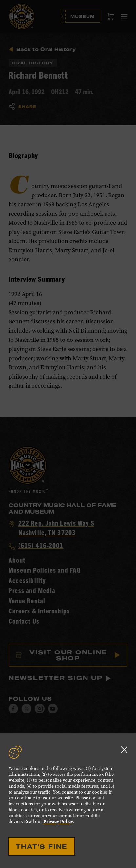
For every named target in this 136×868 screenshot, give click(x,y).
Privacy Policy (58, 822)
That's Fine (41, 846)
